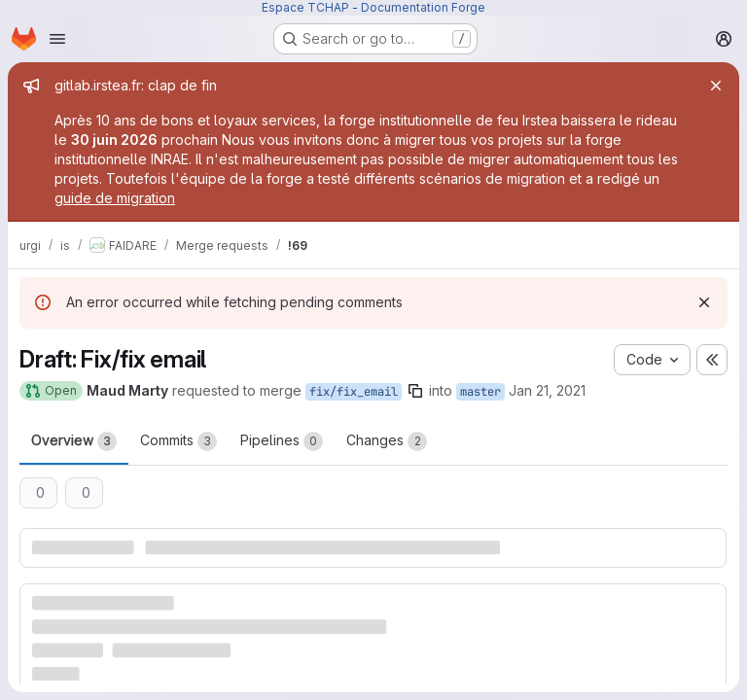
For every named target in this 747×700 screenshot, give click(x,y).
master (480, 392)
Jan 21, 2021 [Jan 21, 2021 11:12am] (547, 390)
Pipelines (282, 441)
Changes (387, 441)
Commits (178, 441)
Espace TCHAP (305, 7)
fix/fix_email (354, 392)
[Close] (716, 86)
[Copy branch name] (415, 391)
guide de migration (115, 198)
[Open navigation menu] (57, 39)
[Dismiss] (704, 302)
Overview (74, 441)
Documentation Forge (423, 7)
